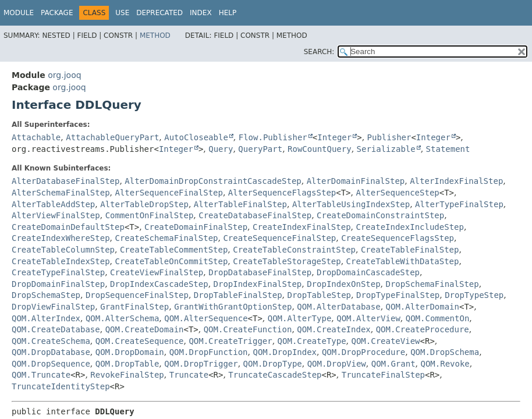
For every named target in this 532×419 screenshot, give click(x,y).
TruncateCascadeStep (275, 375)
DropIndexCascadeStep (159, 284)
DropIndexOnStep (343, 284)
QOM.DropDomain (130, 352)
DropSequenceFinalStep (137, 295)
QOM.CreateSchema (51, 341)
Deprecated (159, 13)
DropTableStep (319, 295)
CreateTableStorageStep (287, 261)
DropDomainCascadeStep (368, 272)
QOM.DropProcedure (363, 352)
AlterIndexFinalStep (456, 181)
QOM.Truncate (41, 375)
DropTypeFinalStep (398, 295)
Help (228, 13)
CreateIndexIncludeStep (409, 227)
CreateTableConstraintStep (294, 250)
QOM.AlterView (368, 318)
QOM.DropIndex (285, 352)
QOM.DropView (337, 364)
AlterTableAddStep (53, 204)
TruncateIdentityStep (61, 386)
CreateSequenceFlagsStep (398, 238)
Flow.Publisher (273, 137)
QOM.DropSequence (51, 364)
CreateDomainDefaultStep (68, 227)
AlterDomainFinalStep (356, 181)
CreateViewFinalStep (157, 272)
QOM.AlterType (300, 318)
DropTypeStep (474, 295)
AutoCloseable (196, 137)
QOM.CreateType (312, 341)
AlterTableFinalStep (240, 204)
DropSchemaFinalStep (432, 284)
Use (122, 13)
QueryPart (260, 149)
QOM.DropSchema (445, 352)
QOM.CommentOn (438, 318)
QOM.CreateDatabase (56, 329)
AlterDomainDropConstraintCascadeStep (213, 181)
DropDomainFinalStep (58, 284)
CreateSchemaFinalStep (166, 238)
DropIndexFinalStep (258, 284)
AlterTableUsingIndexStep (351, 204)
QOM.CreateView (386, 341)
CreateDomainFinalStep (196, 227)
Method (155, 35)
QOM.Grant (393, 364)
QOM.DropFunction (209, 352)
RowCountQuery (320, 149)
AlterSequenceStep (397, 193)
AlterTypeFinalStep (459, 204)
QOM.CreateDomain (145, 329)
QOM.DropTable (127, 364)
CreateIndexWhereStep (61, 238)
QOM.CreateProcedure (423, 329)
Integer (334, 137)
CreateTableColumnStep (63, 250)
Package (57, 13)
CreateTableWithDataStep (403, 261)
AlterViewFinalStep (56, 215)
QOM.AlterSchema (122, 318)
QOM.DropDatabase (51, 352)
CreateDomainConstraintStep (380, 215)
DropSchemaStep (46, 295)
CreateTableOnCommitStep (171, 261)
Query (221, 149)
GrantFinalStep (134, 307)
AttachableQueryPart (112, 137)
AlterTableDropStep (144, 204)
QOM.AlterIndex (46, 318)
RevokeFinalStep (127, 375)
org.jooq (64, 75)
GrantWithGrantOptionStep (233, 307)
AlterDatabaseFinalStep (65, 181)
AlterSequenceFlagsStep (282, 193)
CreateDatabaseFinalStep (255, 215)
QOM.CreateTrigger (230, 341)
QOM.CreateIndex (334, 329)
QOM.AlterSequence (206, 318)
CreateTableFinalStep (410, 250)
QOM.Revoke (445, 364)
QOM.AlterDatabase (338, 307)
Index (201, 13)
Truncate (189, 375)
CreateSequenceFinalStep (279, 238)
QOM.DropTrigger (201, 364)
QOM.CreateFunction (248, 329)
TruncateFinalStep (383, 375)
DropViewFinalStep (53, 307)
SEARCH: (319, 52)
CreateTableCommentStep (174, 250)
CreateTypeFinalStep (58, 272)
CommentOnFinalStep (150, 215)
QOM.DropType (273, 364)
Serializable (386, 149)
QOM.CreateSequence (140, 341)
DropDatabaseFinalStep (260, 272)
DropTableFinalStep (238, 295)
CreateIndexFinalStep (302, 227)
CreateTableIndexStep (61, 261)
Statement (448, 149)
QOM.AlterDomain (423, 307)
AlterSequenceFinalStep (169, 193)
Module (19, 13)
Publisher (389, 137)
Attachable (36, 137)
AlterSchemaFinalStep (61, 193)
